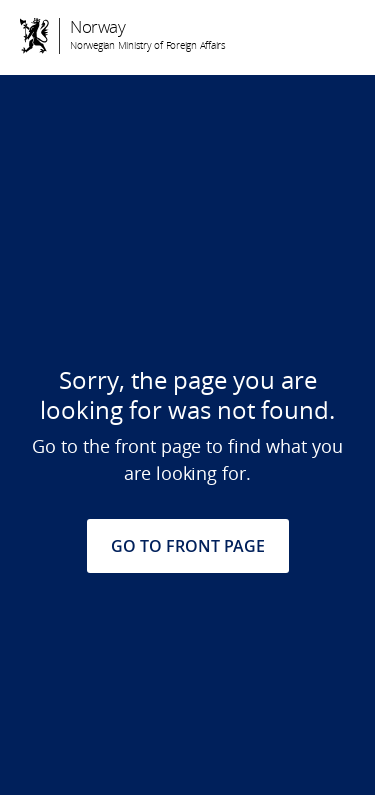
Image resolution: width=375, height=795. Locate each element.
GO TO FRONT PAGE (188, 546)
